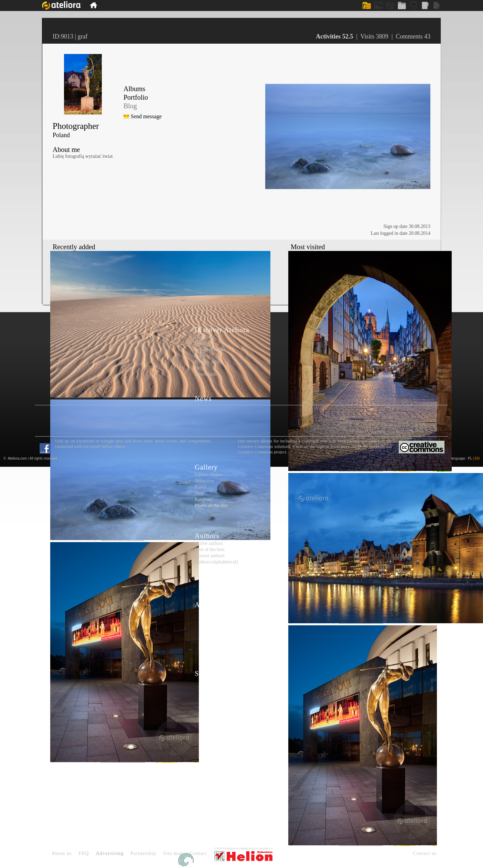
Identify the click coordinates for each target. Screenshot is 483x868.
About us (62, 853)
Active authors (209, 543)
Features (203, 343)
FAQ (84, 853)
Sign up (207, 673)
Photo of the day (212, 506)
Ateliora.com (17, 458)
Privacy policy (209, 362)
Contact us (425, 853)
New (199, 493)
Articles (207, 605)
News (203, 398)
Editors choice (208, 475)
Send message (146, 116)
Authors (207, 536)
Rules (200, 356)
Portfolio (136, 97)
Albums (134, 89)
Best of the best (210, 550)
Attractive (204, 481)
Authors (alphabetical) (216, 562)
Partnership (143, 853)
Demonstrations (210, 349)
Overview (204, 337)
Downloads (206, 374)
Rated (200, 487)
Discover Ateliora (222, 330)
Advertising (110, 853)
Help (199, 368)
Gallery (206, 467)
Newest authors (210, 556)
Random (203, 499)
